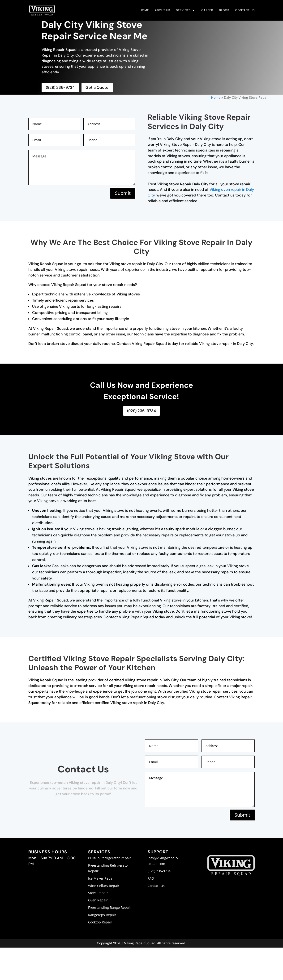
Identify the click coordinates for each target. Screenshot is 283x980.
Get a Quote (95, 87)
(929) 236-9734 (60, 87)
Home (144, 11)
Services (184, 11)
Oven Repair (98, 900)
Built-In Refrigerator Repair (110, 857)
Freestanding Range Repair (110, 907)
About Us (162, 11)
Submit (122, 193)
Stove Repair (98, 892)
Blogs (224, 11)
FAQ (151, 878)
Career (207, 11)
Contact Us (245, 11)
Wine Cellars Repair (104, 885)
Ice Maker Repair (101, 878)
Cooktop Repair (100, 922)
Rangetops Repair (102, 914)
